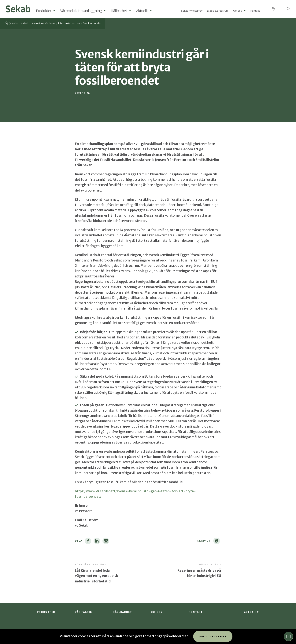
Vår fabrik (83, 612)
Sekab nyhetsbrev (192, 11)
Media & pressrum (218, 11)
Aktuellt (142, 11)
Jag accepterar (213, 636)
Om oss (238, 11)
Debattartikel (20, 23)
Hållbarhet (119, 11)
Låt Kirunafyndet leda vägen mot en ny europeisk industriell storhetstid (96, 576)
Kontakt (255, 11)
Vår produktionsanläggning (81, 11)
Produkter (44, 11)
